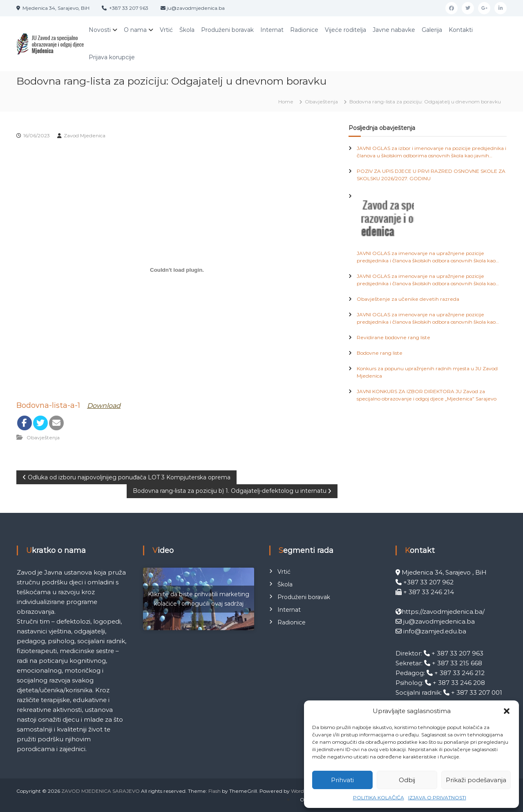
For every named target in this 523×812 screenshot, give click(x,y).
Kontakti (461, 30)
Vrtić (166, 30)
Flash (215, 791)
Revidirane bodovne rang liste (393, 337)
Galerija (432, 30)
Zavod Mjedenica (85, 135)
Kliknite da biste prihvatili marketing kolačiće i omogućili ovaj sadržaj (199, 599)
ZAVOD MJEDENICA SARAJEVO (101, 791)
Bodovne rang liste (380, 353)
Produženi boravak (227, 30)
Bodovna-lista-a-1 (48, 405)
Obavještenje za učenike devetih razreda (408, 299)
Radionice (304, 30)
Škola (187, 30)
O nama (135, 30)
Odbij (407, 780)
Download (104, 406)
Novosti (100, 30)
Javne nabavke (394, 30)
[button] (507, 711)
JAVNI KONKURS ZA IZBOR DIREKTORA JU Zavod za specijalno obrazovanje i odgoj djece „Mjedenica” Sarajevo (427, 395)
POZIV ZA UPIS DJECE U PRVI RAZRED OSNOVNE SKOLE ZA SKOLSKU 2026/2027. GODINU (431, 175)
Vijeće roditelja (345, 30)
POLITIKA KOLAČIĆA (379, 797)
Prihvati (342, 780)
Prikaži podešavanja (476, 780)
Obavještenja (321, 102)
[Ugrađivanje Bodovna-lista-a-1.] (177, 270)
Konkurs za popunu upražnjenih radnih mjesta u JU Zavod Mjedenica (427, 372)
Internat (272, 30)
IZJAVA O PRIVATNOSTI (437, 797)
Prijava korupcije (112, 57)
